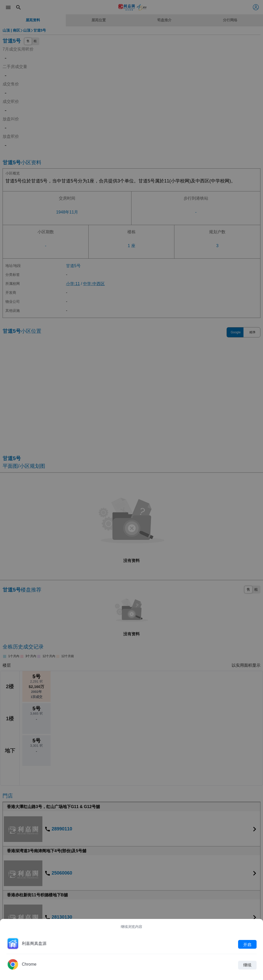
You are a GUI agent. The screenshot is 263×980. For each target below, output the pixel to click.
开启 (247, 944)
